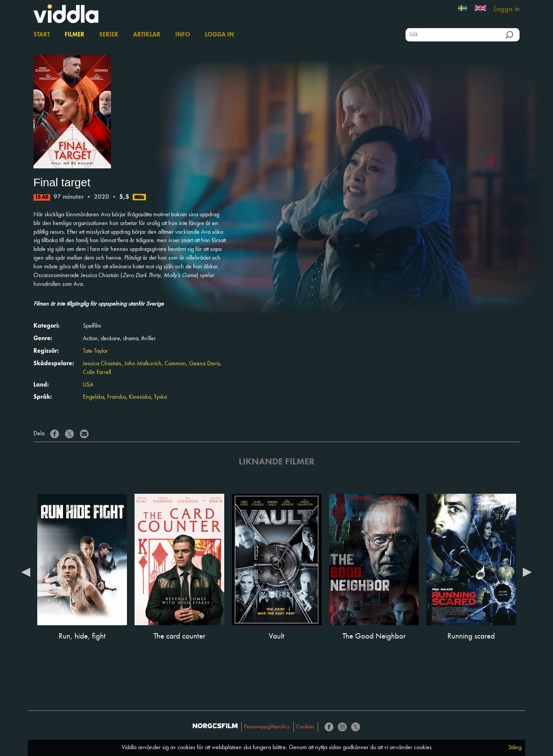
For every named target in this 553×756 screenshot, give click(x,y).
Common (175, 364)
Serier (109, 35)
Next (527, 572)
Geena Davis (204, 364)
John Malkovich (143, 364)
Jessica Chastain (102, 364)
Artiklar (147, 35)
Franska (116, 397)
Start (42, 35)
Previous (26, 572)
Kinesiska (140, 397)
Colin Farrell (97, 372)
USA (88, 385)
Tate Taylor (95, 351)
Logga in (507, 9)
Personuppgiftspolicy (267, 727)
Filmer (74, 35)
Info (183, 35)
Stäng (515, 748)
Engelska (93, 397)
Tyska (160, 397)
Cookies (305, 727)
